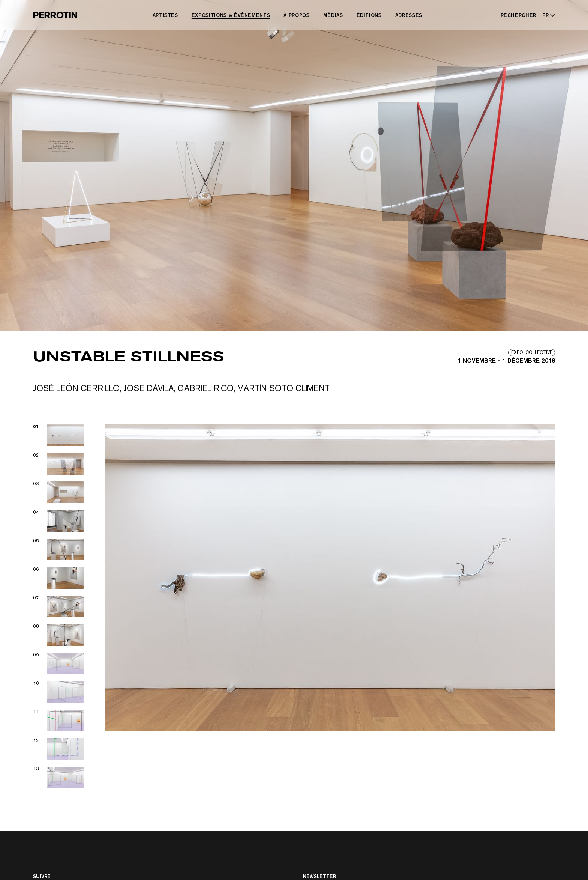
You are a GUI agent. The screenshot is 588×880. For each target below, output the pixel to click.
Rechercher (519, 15)
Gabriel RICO (205, 388)
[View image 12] (58, 749)
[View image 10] (58, 692)
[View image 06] (58, 578)
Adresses (409, 15)
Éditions (369, 15)
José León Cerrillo (76, 388)
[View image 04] (58, 521)
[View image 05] (58, 549)
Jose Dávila (148, 388)
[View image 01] (58, 435)
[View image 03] (58, 492)
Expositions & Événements (231, 15)
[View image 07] (58, 606)
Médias (333, 15)
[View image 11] (58, 721)
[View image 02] (58, 464)
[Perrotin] (55, 15)
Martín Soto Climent (283, 388)
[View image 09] (58, 663)
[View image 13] (58, 778)
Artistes (165, 15)
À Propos (296, 15)
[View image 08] (58, 635)
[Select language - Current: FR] (547, 15)
